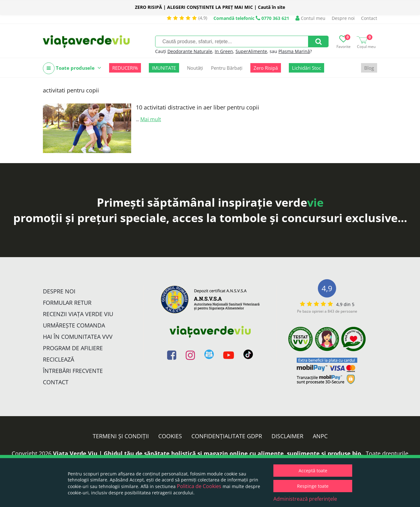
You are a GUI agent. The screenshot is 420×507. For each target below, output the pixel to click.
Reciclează (58, 359)
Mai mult (151, 119)
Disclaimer (287, 436)
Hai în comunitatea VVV (78, 337)
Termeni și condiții (121, 436)
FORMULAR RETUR (67, 303)
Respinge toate (313, 486)
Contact (369, 18)
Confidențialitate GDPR (227, 436)
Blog (369, 68)
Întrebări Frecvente (73, 371)
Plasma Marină (294, 51)
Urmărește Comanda (74, 325)
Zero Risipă (266, 68)
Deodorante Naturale (190, 51)
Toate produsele (72, 68)
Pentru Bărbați (227, 68)
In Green (224, 51)
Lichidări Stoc (306, 68)
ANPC (320, 436)
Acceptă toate (313, 471)
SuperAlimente (251, 51)
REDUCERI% (125, 68)
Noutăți (195, 68)
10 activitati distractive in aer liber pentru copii (198, 107)
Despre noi (343, 18)
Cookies (170, 436)
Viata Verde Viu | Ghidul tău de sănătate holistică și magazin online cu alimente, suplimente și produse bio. (208, 453)
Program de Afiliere (73, 348)
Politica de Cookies (199, 486)
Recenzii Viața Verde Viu (78, 314)
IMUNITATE (164, 68)
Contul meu (310, 18)
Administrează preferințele (305, 499)
